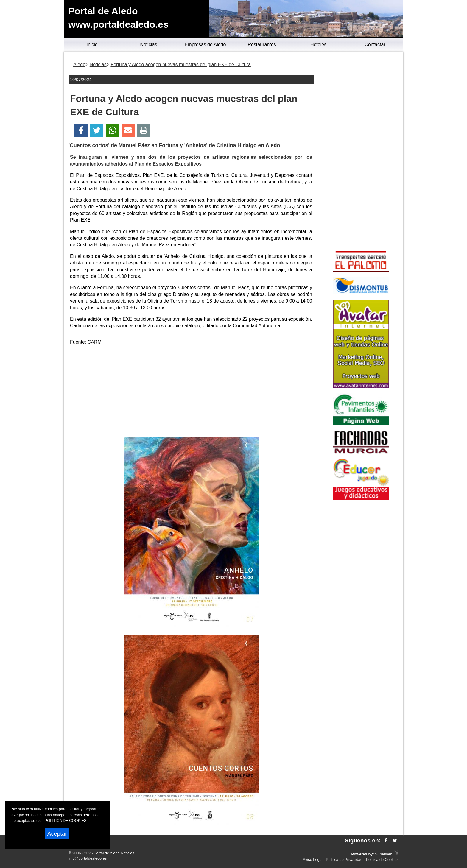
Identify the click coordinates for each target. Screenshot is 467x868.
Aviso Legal (313, 860)
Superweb (384, 854)
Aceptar (57, 834)
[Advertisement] (191, 392)
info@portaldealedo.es (88, 858)
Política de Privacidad (344, 860)
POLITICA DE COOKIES (66, 821)
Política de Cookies (382, 860)
